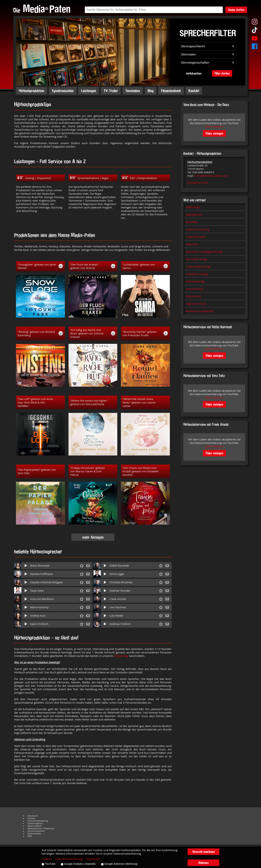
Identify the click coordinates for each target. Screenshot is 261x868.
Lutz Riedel (116, 616)
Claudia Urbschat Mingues (46, 582)
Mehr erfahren (214, 127)
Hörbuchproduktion (32, 91)
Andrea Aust (38, 616)
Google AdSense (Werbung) (121, 864)
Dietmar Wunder (120, 591)
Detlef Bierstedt (119, 566)
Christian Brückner (121, 582)
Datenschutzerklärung (38, 821)
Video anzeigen (214, 133)
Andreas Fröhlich (120, 624)
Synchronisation (63, 91)
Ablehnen (203, 863)
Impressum (33, 816)
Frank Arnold (118, 599)
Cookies (47, 859)
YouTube (50, 864)
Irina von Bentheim (42, 599)
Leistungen (89, 91)
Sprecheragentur (35, 823)
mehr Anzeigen (93, 537)
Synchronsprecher (36, 831)
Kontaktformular (198, 183)
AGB (30, 836)
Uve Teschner (118, 607)
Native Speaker (35, 826)
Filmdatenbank (171, 91)
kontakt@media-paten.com (211, 176)
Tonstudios (133, 91)
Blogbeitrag (121, 656)
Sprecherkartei (34, 834)
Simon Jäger (117, 574)
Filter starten (222, 73)
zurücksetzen (194, 73)
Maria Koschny (39, 607)
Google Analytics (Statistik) (80, 864)
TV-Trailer (111, 91)
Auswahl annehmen (204, 852)
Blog (151, 91)
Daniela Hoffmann (42, 574)
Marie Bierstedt (40, 566)
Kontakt (194, 91)
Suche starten (236, 10)
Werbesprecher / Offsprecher (41, 828)
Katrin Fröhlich (39, 624)
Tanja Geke (37, 591)
